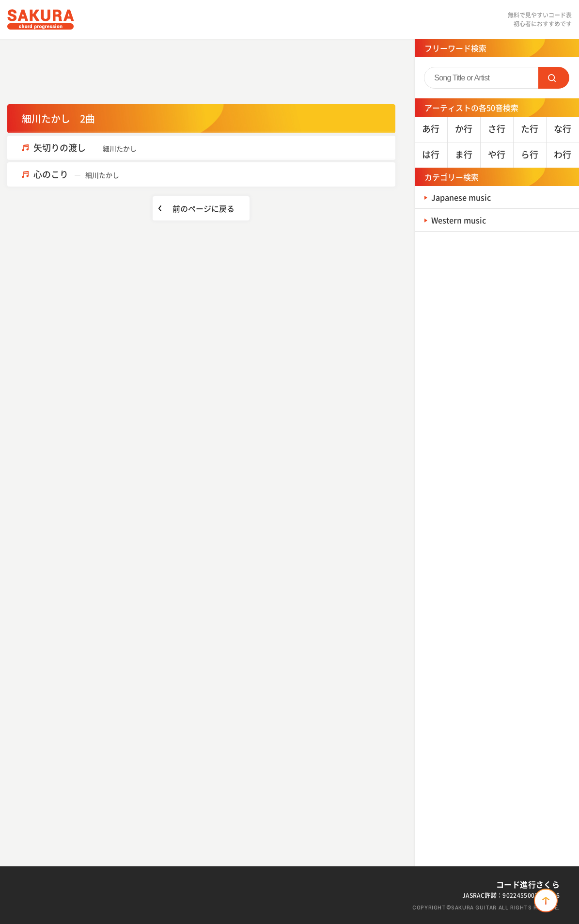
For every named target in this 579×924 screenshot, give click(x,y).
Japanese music (465, 197)
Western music (462, 220)
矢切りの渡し (85, 148)
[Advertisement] (201, 70)
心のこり (76, 174)
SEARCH (554, 78)
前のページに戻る (203, 208)
